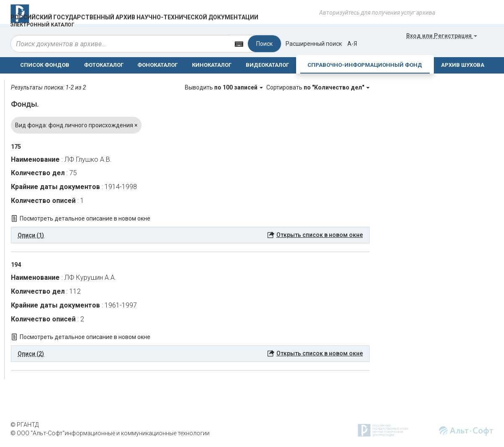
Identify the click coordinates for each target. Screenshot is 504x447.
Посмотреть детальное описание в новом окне (85, 218)
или (442, 36)
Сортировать (318, 87)
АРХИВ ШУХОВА (463, 65)
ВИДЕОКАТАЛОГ (267, 65)
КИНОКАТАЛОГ (212, 65)
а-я (352, 44)
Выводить (224, 87)
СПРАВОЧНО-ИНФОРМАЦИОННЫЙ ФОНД (365, 65)
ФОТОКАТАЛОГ (104, 65)
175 (16, 147)
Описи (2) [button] (31, 354)
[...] (121, 44)
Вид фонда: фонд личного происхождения (76, 125)
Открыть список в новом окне (320, 235)
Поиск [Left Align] (264, 44)
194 (16, 265)
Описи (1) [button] (31, 235)
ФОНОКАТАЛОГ (157, 65)
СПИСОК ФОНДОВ (45, 65)
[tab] (190, 235)
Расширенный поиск (314, 44)
